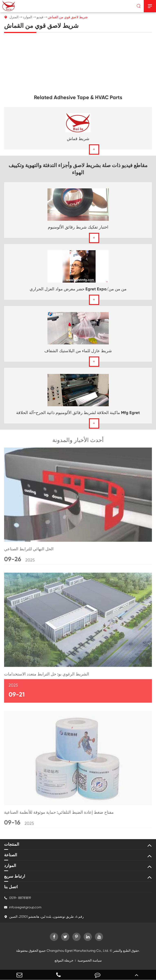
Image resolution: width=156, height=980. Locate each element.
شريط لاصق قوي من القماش (68, 17)
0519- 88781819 (17, 898)
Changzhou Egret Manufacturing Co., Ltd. (78, 951)
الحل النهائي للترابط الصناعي (29, 550)
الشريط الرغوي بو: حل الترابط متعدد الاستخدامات (47, 675)
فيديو (40, 17)
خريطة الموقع (64, 960)
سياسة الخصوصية (90, 960)
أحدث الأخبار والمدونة (78, 441)
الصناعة (11, 855)
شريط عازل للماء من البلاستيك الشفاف (78, 351)
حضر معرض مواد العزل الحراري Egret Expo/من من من (78, 289)
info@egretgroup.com (23, 907)
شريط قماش (78, 139)
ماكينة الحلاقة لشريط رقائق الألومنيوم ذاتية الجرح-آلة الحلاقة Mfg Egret (78, 413)
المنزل (14, 17)
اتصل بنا (11, 887)
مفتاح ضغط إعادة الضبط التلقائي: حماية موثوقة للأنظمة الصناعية (59, 814)
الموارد (27, 17)
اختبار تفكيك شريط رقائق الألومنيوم (78, 227)
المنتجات (12, 844)
